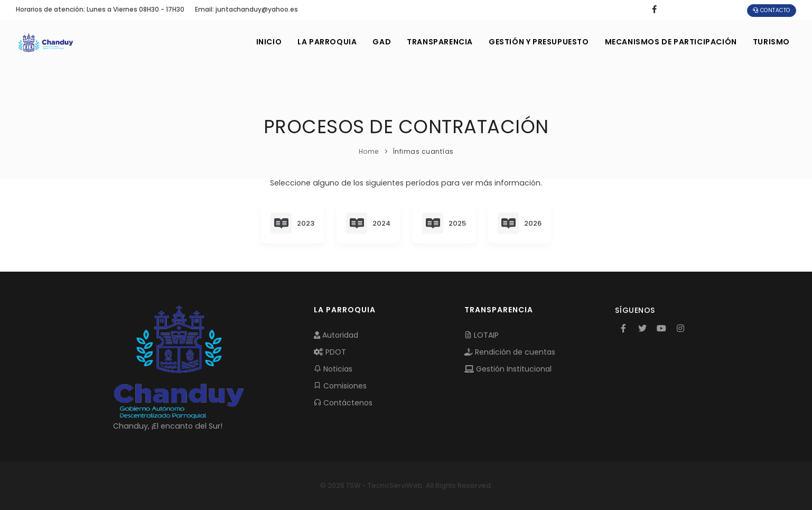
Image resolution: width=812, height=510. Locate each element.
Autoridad (336, 335)
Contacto (772, 10)
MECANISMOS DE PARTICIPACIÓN (671, 42)
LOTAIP (482, 335)
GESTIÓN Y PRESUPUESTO (539, 42)
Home (369, 151)
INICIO (269, 42)
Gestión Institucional (508, 369)
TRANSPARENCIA (440, 42)
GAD (382, 42)
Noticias (333, 369)
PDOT (330, 352)
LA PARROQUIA (327, 42)
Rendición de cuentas (510, 352)
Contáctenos (343, 403)
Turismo (771, 42)
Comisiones (340, 386)
